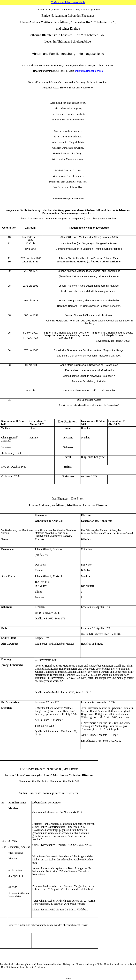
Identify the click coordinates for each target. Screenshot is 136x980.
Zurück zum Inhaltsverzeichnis (68, 2)
